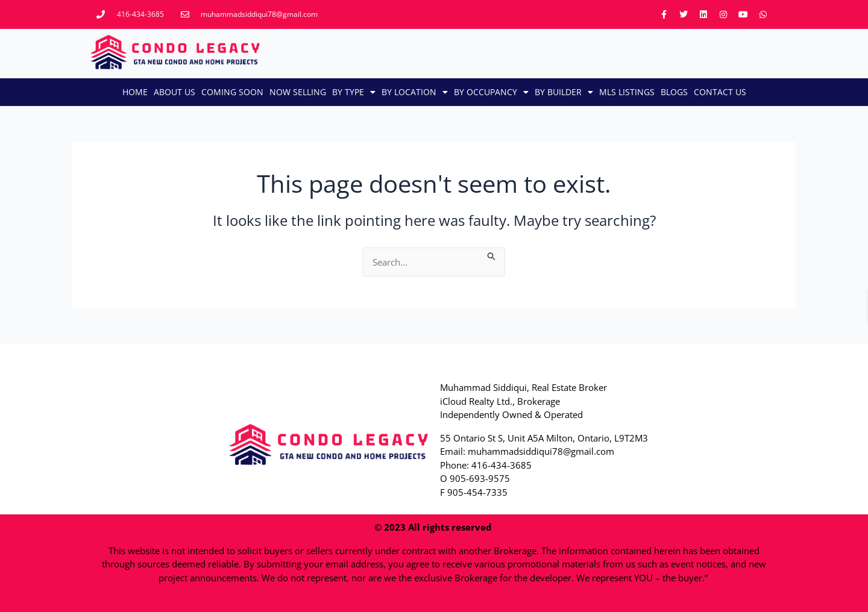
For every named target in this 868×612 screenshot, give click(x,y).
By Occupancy (491, 92)
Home (135, 92)
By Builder (564, 92)
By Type (354, 92)
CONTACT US (720, 92)
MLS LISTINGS (627, 92)
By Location (415, 92)
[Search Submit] (492, 254)
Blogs (674, 92)
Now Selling (298, 92)
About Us (175, 92)
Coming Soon (232, 92)
